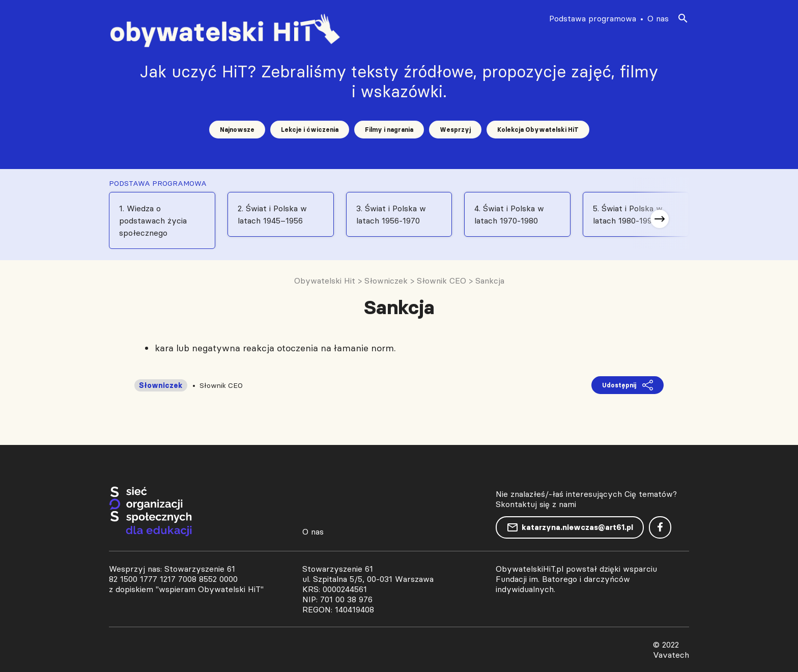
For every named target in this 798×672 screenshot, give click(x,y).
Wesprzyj (455, 130)
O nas (658, 18)
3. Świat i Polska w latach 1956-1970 (391, 214)
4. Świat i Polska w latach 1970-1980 (509, 214)
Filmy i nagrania (389, 130)
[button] (660, 219)
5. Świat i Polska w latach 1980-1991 (628, 214)
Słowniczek (161, 385)
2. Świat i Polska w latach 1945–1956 (272, 214)
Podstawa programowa (593, 18)
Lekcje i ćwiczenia (310, 130)
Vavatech (671, 655)
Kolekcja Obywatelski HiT (538, 130)
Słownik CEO (221, 385)
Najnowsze (237, 130)
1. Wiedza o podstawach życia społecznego (153, 220)
